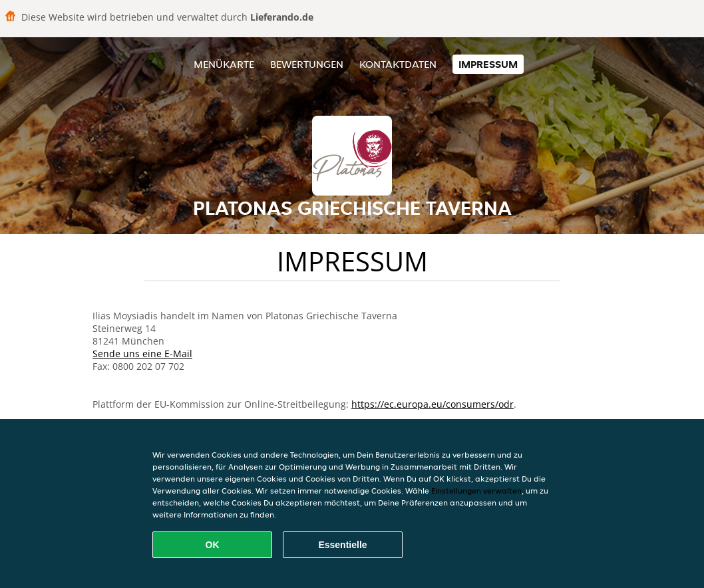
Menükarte (224, 64)
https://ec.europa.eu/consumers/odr (433, 404)
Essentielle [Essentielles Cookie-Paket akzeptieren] (342, 545)
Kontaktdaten (398, 64)
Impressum (488, 64)
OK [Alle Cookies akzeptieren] (213, 545)
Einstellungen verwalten (476, 491)
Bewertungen (307, 64)
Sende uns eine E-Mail (142, 354)
